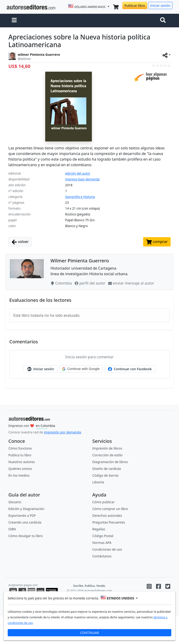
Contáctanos (102, 556)
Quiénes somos (20, 469)
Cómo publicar (103, 502)
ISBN (12, 529)
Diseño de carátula (107, 469)
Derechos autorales (107, 516)
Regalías (99, 529)
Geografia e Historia (80, 197)
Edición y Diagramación (26, 509)
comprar (157, 242)
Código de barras (105, 475)
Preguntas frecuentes (109, 522)
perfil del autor (90, 283)
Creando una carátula (25, 522)
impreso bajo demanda (83, 179)
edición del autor (78, 173)
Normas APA (102, 543)
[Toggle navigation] (164, 21)
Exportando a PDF (22, 516)
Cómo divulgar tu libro (26, 536)
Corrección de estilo (107, 455)
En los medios (19, 475)
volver (20, 242)
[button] (14, 21)
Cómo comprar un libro (110, 509)
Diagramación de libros (110, 462)
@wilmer (24, 59)
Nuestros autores (22, 462)
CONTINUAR (89, 633)
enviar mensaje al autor (131, 283)
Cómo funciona (20, 448)
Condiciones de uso (107, 549)
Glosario (15, 502)
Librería (98, 482)
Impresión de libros (107, 448)
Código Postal (103, 536)
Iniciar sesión (160, 5)
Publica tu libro (20, 455)
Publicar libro (135, 5)
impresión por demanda (62, 432)
